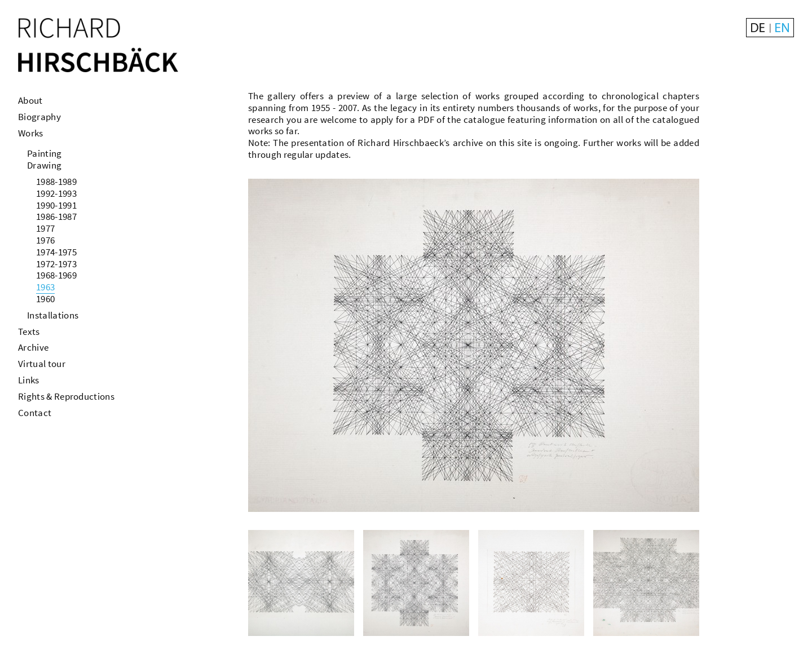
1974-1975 (56, 252)
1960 (45, 299)
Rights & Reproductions (66, 396)
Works (31, 133)
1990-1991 (56, 205)
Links (29, 380)
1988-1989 (56, 182)
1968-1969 (56, 275)
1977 (45, 228)
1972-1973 (56, 264)
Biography (39, 117)
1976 (45, 240)
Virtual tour (42, 364)
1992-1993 (56, 193)
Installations (53, 315)
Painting (45, 153)
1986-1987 (56, 216)
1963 (45, 287)
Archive (33, 347)
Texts (29, 332)
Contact (35, 413)
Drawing (44, 165)
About (30, 100)
